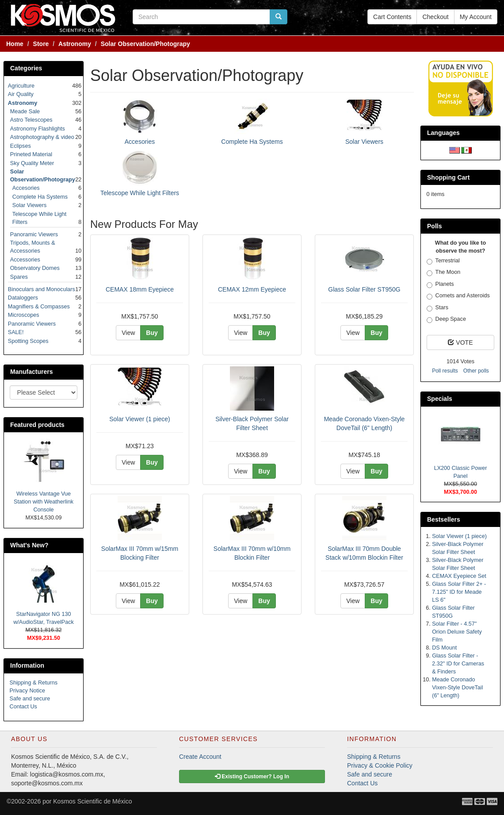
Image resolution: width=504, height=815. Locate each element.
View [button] (128, 333)
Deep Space (446, 319)
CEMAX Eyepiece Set (459, 576)
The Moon (444, 273)
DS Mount (444, 648)
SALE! (16, 332)
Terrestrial (443, 261)
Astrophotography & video (42, 137)
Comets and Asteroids (458, 296)
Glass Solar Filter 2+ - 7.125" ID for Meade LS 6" (459, 592)
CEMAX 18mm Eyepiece (140, 289)
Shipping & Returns (34, 683)
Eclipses (21, 146)
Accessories (25, 260)
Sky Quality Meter (32, 163)
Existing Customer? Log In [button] (252, 777)
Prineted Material (31, 154)
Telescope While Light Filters (140, 193)
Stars (437, 308)
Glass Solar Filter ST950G (364, 289)
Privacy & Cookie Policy (380, 765)
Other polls (476, 371)
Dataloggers (23, 298)
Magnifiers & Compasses (39, 307)
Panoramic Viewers (34, 235)
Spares (19, 277)
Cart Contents (392, 17)
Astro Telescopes (31, 120)
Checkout (435, 17)
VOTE (460, 342)
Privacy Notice (27, 691)
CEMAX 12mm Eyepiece (252, 289)
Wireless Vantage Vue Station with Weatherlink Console (44, 502)
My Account (476, 17)
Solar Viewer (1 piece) (139, 419)
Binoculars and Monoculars (42, 289)
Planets (440, 284)
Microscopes (24, 315)
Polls (434, 226)
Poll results (445, 371)
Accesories (140, 142)
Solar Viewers (364, 142)
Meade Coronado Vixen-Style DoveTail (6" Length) (457, 688)
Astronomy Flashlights (38, 129)
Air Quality (21, 94)
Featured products (37, 425)
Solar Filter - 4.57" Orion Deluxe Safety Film (457, 632)
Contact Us (23, 707)
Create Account (200, 757)
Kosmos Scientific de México (92, 801)
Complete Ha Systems (252, 142)
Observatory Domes (35, 268)
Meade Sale (25, 111)
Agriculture (21, 86)
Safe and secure (30, 699)
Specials (440, 399)
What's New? (29, 545)
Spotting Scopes (28, 341)
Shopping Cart (448, 177)
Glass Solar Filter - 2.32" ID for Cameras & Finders (458, 664)
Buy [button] (152, 333)
